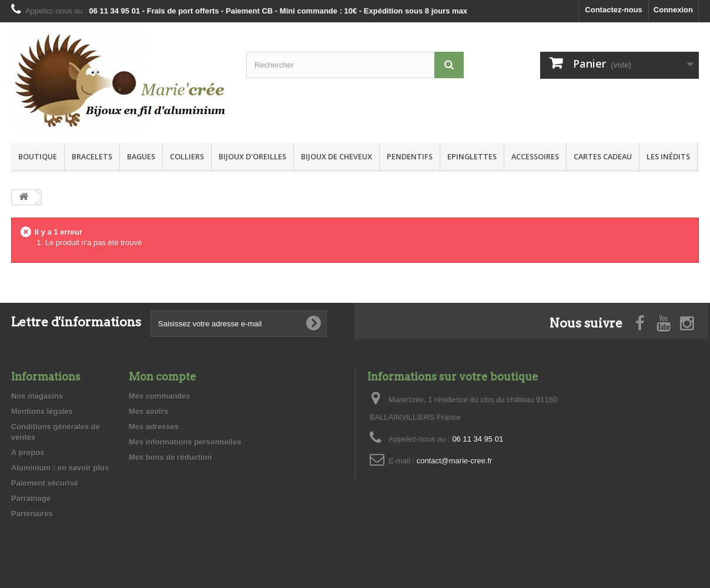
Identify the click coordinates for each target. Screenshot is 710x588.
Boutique (38, 156)
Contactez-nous (614, 10)
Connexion (673, 10)
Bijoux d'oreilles (252, 156)
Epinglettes (472, 156)
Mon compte (163, 377)
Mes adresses (154, 427)
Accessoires (535, 156)
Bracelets (92, 156)
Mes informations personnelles (185, 442)
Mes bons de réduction (170, 457)
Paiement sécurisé (45, 483)
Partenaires (32, 514)
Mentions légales (42, 411)
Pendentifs (410, 156)
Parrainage (31, 498)
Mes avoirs (148, 411)
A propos (28, 452)
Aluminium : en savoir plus (60, 468)
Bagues (141, 156)
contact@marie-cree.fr (455, 461)
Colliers (187, 156)
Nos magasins (37, 396)
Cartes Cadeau (603, 156)
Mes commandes (160, 396)
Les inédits (668, 156)
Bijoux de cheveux (336, 156)
